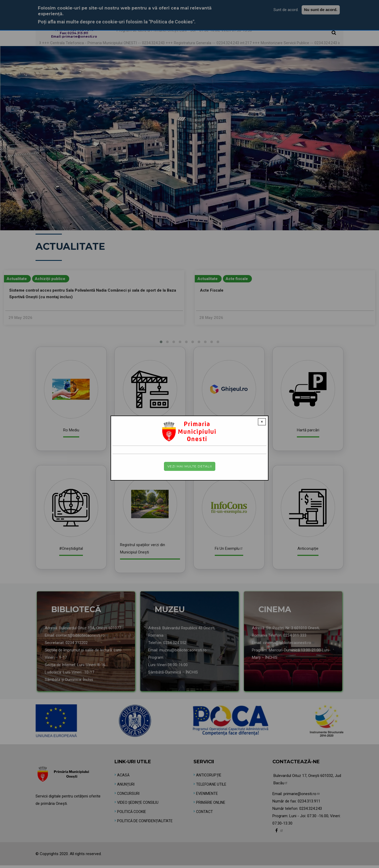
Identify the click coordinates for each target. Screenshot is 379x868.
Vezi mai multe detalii (190, 466)
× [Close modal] (262, 422)
